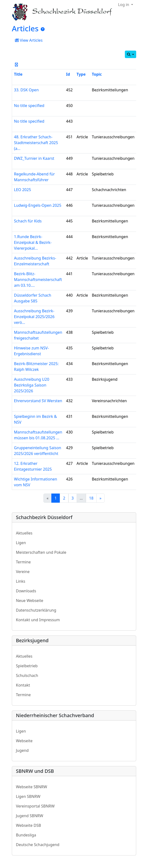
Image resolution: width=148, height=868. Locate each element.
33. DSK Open (26, 90)
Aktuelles (24, 533)
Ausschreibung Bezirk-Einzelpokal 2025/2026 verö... (34, 317)
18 (91, 498)
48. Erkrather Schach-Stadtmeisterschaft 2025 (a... (36, 143)
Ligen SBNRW (28, 796)
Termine (23, 562)
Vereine (23, 572)
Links (21, 581)
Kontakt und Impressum (38, 620)
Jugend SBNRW (30, 816)
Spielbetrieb (27, 666)
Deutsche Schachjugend (38, 845)
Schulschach (27, 675)
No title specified (29, 106)
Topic (97, 74)
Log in (124, 5)
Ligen (21, 543)
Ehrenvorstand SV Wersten (38, 401)
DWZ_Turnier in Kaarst (34, 158)
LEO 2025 (23, 190)
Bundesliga (26, 835)
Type (81, 74)
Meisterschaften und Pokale (41, 552)
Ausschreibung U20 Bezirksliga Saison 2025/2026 (32, 385)
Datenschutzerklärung (36, 610)
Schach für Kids (28, 221)
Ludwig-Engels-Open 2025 (38, 205)
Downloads (26, 591)
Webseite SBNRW (31, 787)
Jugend (22, 750)
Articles (25, 28)
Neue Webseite (30, 601)
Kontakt (23, 685)
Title (18, 74)
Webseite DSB (28, 825)
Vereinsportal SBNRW (35, 806)
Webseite (24, 741)
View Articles (29, 40)
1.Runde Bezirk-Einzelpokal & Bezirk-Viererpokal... (33, 242)
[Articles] (43, 29)
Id (68, 74)
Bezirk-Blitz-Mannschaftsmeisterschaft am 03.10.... (38, 280)
